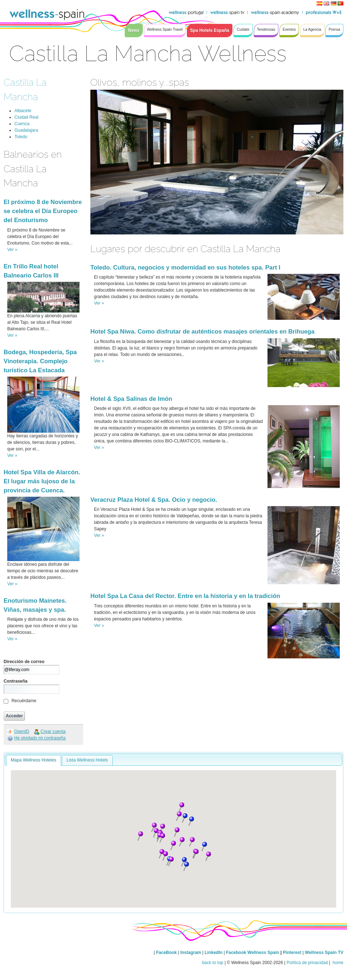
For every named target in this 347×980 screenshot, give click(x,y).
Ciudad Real (26, 117)
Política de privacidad (307, 963)
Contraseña (16, 681)
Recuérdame (24, 701)
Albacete (23, 111)
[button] (162, 828)
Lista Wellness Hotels (87, 760)
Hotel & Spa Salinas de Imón (131, 399)
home (337, 963)
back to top (213, 963)
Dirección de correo (24, 662)
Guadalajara (26, 130)
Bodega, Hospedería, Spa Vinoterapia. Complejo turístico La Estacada (40, 361)
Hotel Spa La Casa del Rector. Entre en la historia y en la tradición (185, 596)
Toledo (21, 137)
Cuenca (22, 124)
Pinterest (293, 953)
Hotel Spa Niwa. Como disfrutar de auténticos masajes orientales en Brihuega (202, 332)
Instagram (191, 953)
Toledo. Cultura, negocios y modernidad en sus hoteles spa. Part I (185, 268)
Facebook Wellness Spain (252, 953)
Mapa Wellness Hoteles (34, 760)
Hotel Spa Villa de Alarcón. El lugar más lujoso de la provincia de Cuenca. (42, 481)
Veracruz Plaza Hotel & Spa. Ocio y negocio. (154, 500)
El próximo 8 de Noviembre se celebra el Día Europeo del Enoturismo (43, 211)
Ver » (12, 250)
